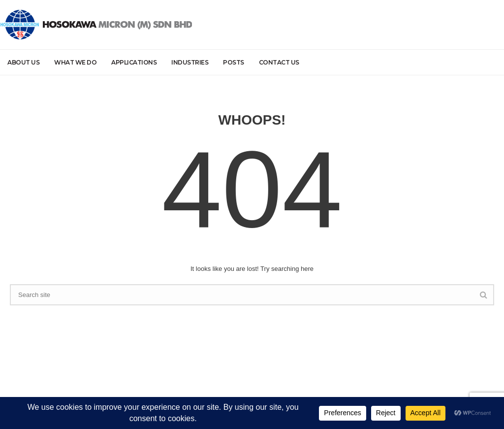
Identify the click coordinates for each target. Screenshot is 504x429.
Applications (134, 62)
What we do (75, 62)
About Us (23, 62)
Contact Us (279, 62)
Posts (234, 62)
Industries (190, 62)
